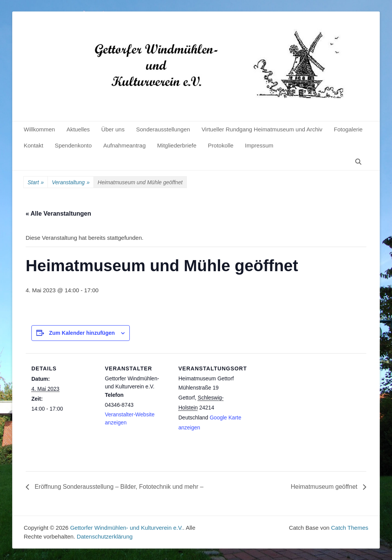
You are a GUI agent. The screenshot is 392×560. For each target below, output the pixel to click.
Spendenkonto (73, 145)
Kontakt (33, 145)
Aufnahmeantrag (125, 145)
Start (36, 183)
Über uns (113, 129)
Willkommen (39, 129)
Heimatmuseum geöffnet (325, 487)
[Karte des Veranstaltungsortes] (292, 406)
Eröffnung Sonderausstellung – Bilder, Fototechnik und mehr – (118, 487)
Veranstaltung (71, 183)
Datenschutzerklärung (105, 536)
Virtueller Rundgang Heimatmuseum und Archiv (262, 129)
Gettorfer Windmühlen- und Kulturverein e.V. (127, 528)
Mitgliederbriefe (177, 145)
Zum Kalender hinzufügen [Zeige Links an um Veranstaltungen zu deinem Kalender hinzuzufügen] (82, 333)
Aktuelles (78, 129)
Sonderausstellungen (163, 129)
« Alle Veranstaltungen (58, 214)
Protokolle (221, 145)
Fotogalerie (348, 129)
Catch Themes (350, 528)
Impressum (259, 145)
